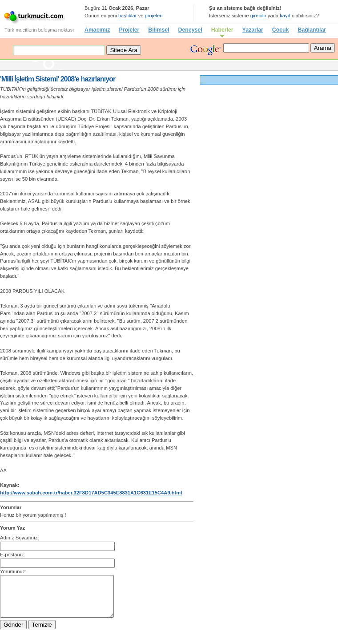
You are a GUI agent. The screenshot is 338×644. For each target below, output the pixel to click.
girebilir (258, 16)
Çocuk (281, 30)
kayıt (285, 16)
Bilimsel (159, 30)
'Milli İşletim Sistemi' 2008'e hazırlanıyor (58, 79)
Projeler (129, 30)
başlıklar (128, 16)
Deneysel (190, 30)
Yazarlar (253, 30)
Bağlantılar (312, 30)
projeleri (154, 16)
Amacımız (97, 30)
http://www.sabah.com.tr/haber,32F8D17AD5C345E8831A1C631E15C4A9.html (91, 493)
